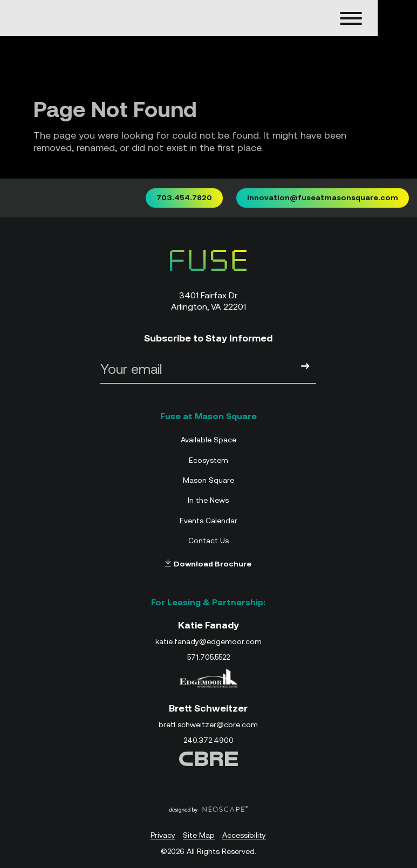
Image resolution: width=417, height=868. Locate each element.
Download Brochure (208, 564)
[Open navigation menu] (320, 18)
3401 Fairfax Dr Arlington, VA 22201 (208, 301)
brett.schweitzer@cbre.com (208, 725)
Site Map (199, 835)
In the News (208, 500)
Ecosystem (208, 460)
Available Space (208, 440)
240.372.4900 (208, 740)
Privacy (163, 835)
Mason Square (208, 480)
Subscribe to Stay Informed (208, 338)
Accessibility (244, 835)
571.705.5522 (208, 657)
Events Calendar (208, 521)
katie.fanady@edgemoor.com (208, 641)
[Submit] (305, 367)
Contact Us (208, 541)
